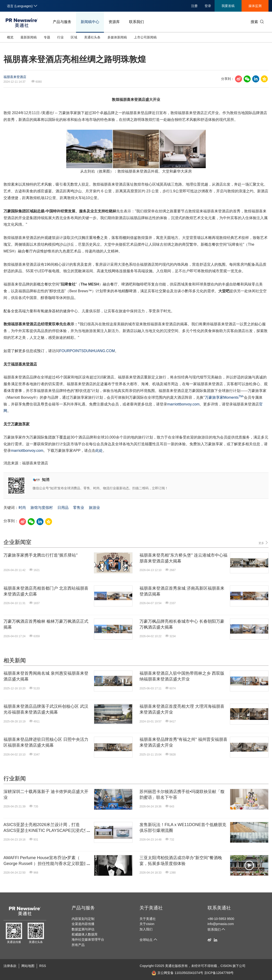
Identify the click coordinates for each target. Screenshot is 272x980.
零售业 (79, 508)
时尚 (22, 508)
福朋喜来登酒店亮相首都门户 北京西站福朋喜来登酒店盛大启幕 (46, 591)
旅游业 (94, 508)
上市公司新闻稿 (145, 37)
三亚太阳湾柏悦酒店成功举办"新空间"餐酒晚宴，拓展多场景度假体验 (181, 861)
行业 (60, 37)
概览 (10, 37)
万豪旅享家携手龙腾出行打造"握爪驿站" (41, 555)
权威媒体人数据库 (85, 934)
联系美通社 (219, 908)
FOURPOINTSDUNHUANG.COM (87, 351)
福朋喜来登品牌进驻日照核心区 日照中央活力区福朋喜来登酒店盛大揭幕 (46, 742)
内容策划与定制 (83, 919)
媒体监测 (255, 6)
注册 (194, 6)
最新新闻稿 (29, 37)
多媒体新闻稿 (117, 37)
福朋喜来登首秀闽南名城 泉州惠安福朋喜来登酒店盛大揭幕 (46, 676)
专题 (47, 37)
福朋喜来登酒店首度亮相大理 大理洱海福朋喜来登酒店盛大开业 (182, 709)
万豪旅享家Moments (224, 397)
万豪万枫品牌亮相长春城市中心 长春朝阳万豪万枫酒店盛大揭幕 (182, 624)
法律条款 (10, 966)
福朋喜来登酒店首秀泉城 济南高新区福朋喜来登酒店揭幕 (182, 591)
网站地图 (28, 966)
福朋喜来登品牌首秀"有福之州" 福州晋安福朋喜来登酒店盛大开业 (183, 742)
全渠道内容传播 (83, 924)
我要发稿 (228, 6)
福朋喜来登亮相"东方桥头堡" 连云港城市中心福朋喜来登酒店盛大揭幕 (183, 558)
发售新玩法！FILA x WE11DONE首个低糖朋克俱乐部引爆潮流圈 (183, 828)
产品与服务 (62, 22)
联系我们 (136, 22)
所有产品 (78, 945)
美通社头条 (92, 37)
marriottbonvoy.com (183, 404)
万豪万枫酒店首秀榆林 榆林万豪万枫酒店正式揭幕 (46, 624)
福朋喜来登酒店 (15, 77)
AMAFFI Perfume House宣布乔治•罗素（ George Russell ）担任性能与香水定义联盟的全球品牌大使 (46, 861)
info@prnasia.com (221, 924)
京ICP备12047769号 (219, 973)
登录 (208, 6)
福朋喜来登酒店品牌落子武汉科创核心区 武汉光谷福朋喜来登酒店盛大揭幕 (46, 709)
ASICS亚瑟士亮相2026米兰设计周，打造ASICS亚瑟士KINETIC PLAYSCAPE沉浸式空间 (46, 828)
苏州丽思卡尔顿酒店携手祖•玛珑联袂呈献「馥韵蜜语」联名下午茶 (182, 795)
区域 (74, 37)
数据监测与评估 (83, 929)
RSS (43, 966)
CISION (226, 966)
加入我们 (146, 929)
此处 (99, 451)
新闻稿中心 (90, 22)
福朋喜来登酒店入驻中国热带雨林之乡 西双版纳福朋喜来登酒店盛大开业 (182, 676)
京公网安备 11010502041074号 (177, 973)
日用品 (63, 508)
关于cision (147, 924)
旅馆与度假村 (42, 508)
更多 (264, 543)
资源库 (114, 22)
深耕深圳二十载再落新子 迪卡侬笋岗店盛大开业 (46, 795)
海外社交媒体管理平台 (88, 939)
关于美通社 (151, 908)
